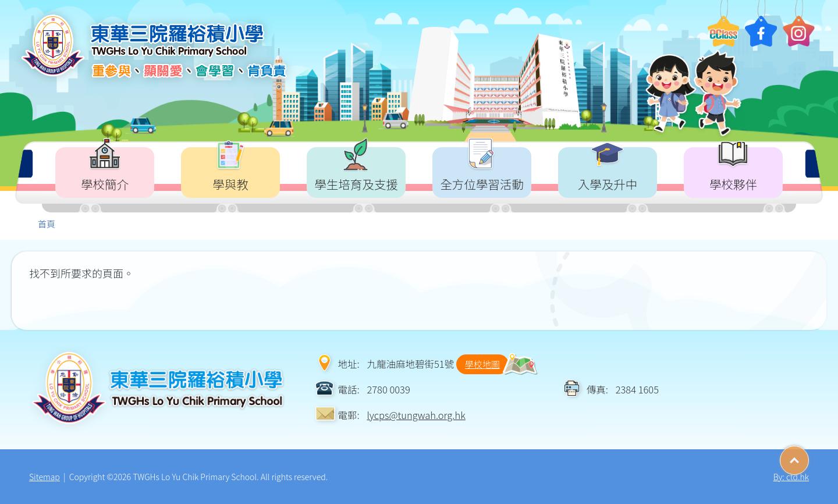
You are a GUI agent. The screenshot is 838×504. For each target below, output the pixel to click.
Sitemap (45, 477)
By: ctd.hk (791, 477)
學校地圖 (482, 364)
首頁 (47, 224)
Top (809, 456)
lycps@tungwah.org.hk (416, 415)
